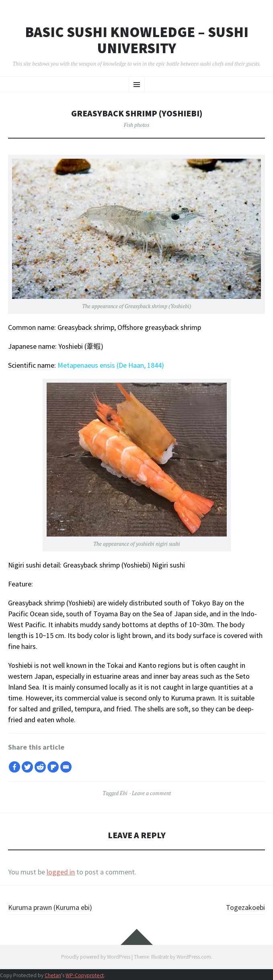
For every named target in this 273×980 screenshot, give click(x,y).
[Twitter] (27, 767)
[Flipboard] (53, 767)
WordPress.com (194, 957)
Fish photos (136, 125)
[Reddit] (40, 767)
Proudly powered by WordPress (96, 957)
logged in (61, 872)
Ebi (124, 793)
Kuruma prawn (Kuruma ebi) (50, 907)
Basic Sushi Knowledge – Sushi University (137, 40)
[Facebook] (14, 767)
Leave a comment (151, 793)
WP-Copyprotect (85, 975)
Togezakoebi (245, 907)
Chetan (53, 975)
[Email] (66, 767)
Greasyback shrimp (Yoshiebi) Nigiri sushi (124, 565)
